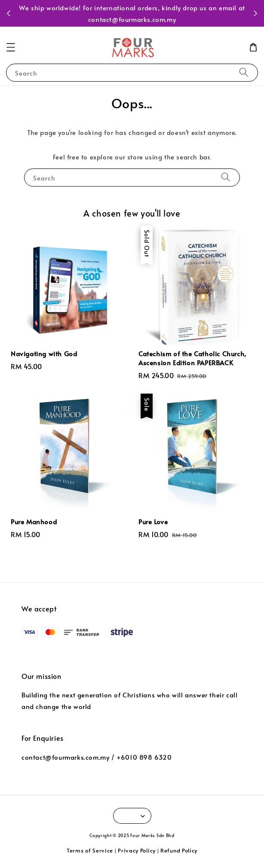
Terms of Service (90, 850)
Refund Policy (179, 850)
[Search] (244, 72)
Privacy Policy (137, 850)
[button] (11, 47)
